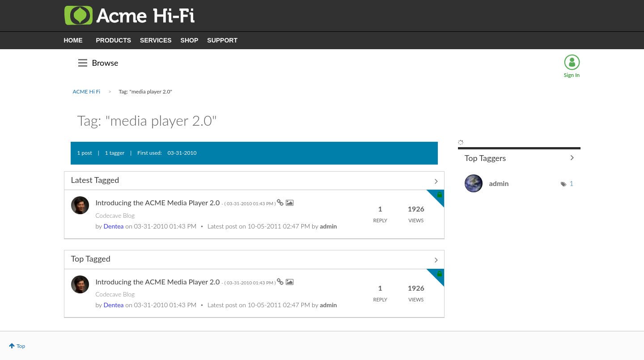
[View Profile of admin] (328, 226)
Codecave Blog (115, 216)
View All (254, 182)
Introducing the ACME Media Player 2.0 (186, 202)
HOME (73, 40)
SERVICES (156, 40)
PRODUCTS (114, 40)
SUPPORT (222, 40)
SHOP (190, 40)
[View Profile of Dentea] (114, 226)
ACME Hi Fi (87, 91)
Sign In (572, 75)
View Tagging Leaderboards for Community (519, 157)
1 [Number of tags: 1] (571, 183)
